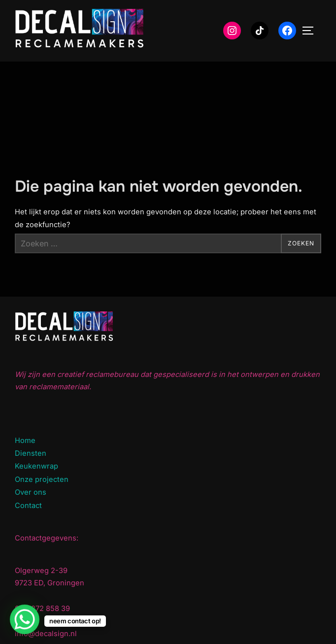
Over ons (31, 492)
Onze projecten (42, 479)
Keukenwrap (36, 466)
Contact (28, 506)
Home (25, 441)
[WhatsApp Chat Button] (25, 619)
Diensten (31, 453)
